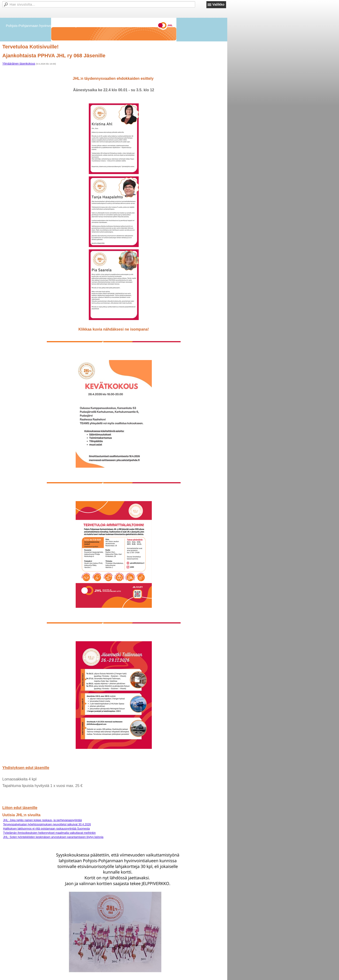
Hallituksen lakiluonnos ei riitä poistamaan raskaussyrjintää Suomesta (46, 829)
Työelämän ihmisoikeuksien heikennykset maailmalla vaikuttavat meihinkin (49, 833)
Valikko (218, 4)
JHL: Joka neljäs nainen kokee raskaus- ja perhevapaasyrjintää (42, 820)
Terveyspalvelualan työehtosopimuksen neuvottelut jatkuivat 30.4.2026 (47, 824)
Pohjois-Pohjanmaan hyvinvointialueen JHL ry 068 (45, 26)
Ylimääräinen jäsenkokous (19, 64)
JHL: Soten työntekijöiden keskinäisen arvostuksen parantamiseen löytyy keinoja (53, 837)
